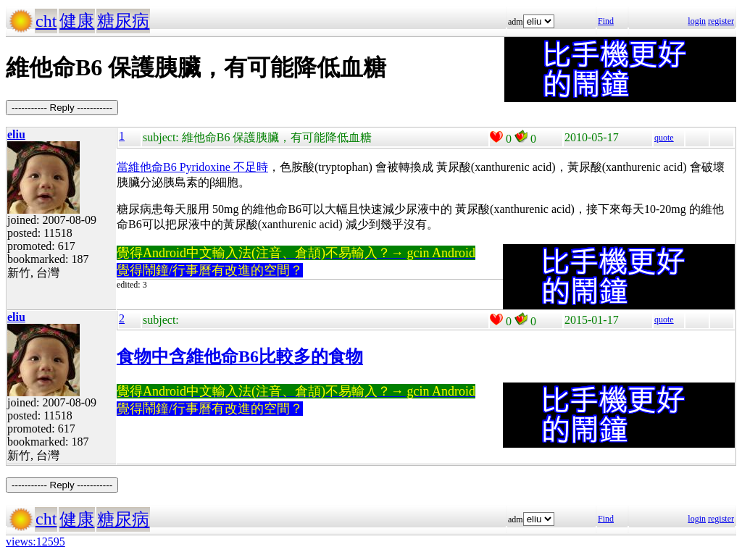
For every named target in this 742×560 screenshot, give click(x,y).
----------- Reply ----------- (62, 108)
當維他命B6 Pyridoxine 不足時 (192, 167)
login (697, 21)
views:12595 (36, 542)
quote (664, 138)
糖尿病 (123, 21)
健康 (77, 21)
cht (46, 21)
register (721, 21)
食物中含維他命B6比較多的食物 (240, 356)
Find (606, 21)
